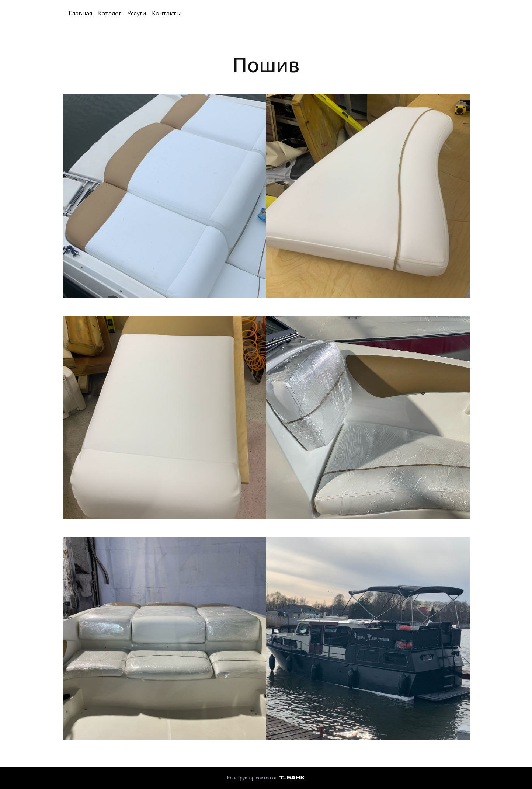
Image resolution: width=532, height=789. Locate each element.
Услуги (137, 13)
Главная (80, 13)
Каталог (110, 13)
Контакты (166, 13)
